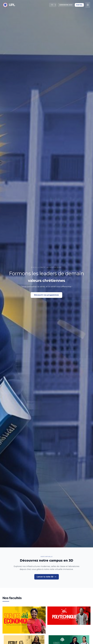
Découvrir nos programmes (46, 295)
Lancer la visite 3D (47, 577)
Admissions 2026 (66, 5)
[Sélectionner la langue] (53, 5)
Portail (79, 5)
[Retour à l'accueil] (9, 5)
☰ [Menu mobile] (88, 5)
